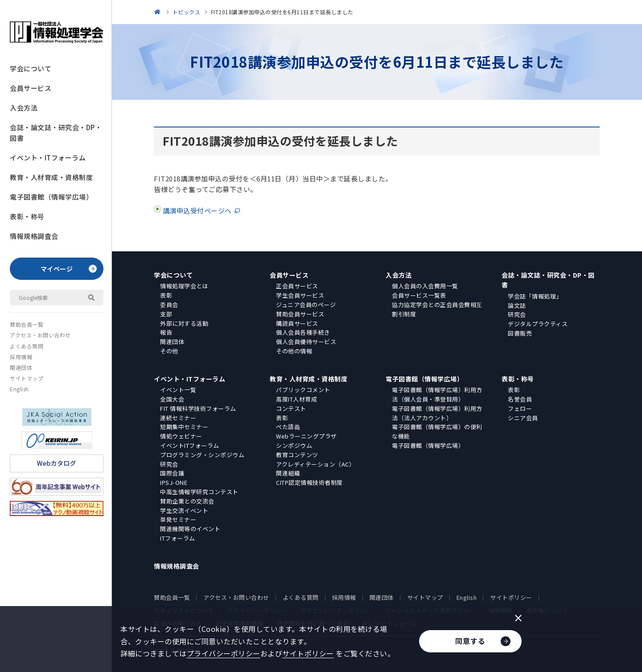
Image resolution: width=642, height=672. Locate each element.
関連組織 (288, 473)
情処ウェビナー (181, 436)
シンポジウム (294, 445)
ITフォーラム (178, 538)
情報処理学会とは (184, 286)
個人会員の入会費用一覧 (425, 286)
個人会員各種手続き (303, 332)
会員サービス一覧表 (419, 295)
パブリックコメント (303, 390)
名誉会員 (520, 399)
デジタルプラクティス (538, 324)
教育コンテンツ (297, 455)
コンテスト (291, 408)
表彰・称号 (27, 216)
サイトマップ (27, 378)
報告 (166, 332)
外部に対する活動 (184, 323)
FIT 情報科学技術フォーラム (198, 408)
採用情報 (21, 357)
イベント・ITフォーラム (48, 158)
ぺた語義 (288, 427)
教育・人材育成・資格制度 (51, 177)
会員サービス (31, 88)
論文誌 (517, 305)
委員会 (169, 305)
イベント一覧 (178, 390)
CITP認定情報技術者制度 (309, 482)
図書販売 (520, 333)
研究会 (517, 314)
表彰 (166, 295)
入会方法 (24, 108)
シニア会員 (523, 418)
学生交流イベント (184, 510)
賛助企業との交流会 (187, 501)
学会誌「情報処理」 (535, 296)
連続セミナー (178, 418)
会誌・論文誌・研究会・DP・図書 (56, 133)
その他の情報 (294, 351)
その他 (169, 351)
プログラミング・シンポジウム (202, 455)
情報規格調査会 (34, 236)
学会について (31, 68)
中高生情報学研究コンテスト (199, 492)
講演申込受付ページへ (196, 211)
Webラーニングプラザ (307, 436)
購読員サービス (297, 323)
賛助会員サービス (300, 314)
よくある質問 (27, 346)
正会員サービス (297, 286)
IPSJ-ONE (174, 482)
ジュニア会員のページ (306, 305)
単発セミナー (178, 519)
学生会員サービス (300, 295)
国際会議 (172, 473)
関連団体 (21, 367)
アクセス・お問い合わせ (40, 335)
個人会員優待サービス (306, 342)
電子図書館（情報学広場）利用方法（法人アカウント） (437, 413)
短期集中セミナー (184, 427)
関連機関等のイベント (190, 529)
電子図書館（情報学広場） (51, 197)
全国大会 (172, 399)
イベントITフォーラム (190, 445)
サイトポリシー (511, 597)
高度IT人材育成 (296, 399)
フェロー (520, 408)
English (19, 389)
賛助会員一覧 (27, 324)
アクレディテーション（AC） (315, 464)
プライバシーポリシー (224, 653)
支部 (166, 314)
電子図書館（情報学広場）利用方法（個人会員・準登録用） (437, 394)
